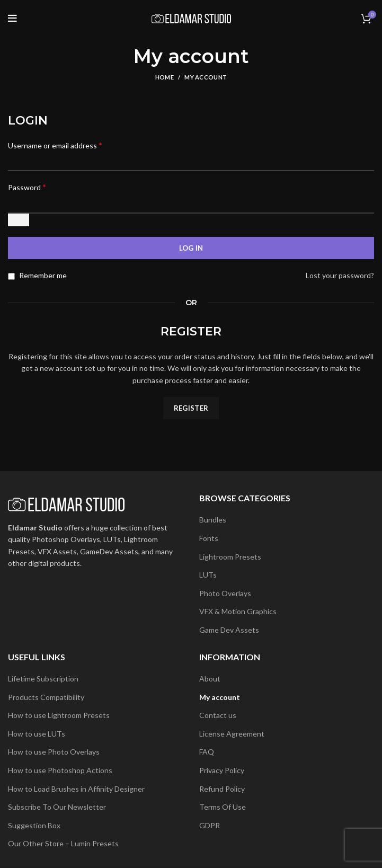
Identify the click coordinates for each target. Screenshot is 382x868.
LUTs (208, 575)
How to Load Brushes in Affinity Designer (76, 789)
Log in (191, 248)
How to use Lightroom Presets (59, 715)
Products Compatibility (46, 697)
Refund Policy (222, 789)
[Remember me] (11, 276)
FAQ (207, 752)
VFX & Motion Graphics (238, 611)
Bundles (213, 520)
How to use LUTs (37, 734)
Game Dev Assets (229, 630)
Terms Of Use (223, 807)
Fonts (209, 538)
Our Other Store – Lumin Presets (63, 843)
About (210, 679)
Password (27, 187)
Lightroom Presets (230, 557)
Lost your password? (340, 275)
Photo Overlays (225, 593)
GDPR (210, 825)
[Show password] (19, 220)
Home (165, 77)
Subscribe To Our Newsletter (57, 807)
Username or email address (55, 145)
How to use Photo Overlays (54, 752)
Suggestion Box (34, 825)
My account (220, 697)
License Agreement (232, 734)
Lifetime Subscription (43, 679)
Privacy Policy (222, 770)
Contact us (218, 715)
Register (191, 408)
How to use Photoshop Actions (60, 770)
